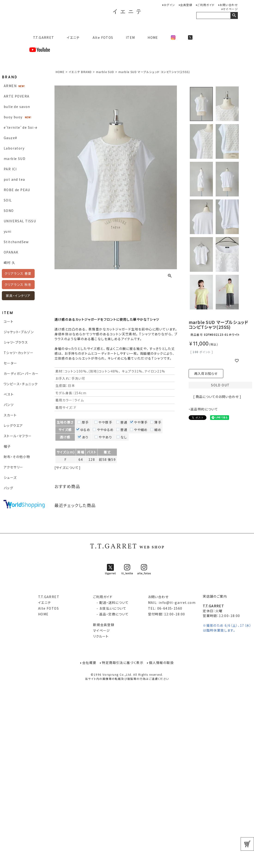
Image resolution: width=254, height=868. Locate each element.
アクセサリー (13, 467)
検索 (234, 15)
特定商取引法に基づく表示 (123, 663)
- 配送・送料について (111, 602)
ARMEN (10, 86)
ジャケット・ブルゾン (19, 332)
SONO (9, 211)
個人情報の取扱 (162, 663)
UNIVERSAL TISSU (20, 221)
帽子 (7, 446)
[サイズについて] (68, 468)
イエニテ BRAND (80, 72)
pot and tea (14, 179)
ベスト (9, 394)
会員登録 (186, 5)
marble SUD (15, 159)
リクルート (101, 636)
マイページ (230, 9)
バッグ (8, 488)
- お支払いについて (110, 608)
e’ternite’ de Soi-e (21, 127)
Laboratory (14, 148)
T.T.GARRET (42, 37)
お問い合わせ (229, 5)
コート (9, 321)
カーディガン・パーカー (21, 373)
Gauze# (10, 138)
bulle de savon (17, 107)
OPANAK (11, 252)
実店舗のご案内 (215, 596)
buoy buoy (13, 117)
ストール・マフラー (18, 436)
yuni (8, 231)
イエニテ (73, 37)
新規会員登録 (104, 625)
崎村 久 (10, 263)
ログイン (169, 5)
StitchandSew (16, 242)
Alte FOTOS (103, 37)
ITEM (130, 37)
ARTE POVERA (17, 96)
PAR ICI (10, 169)
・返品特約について (203, 409)
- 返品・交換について (111, 614)
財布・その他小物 (17, 457)
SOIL (8, 200)
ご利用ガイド (206, 5)
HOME (153, 37)
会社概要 (89, 663)
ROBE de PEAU (17, 190)
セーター (11, 363)
